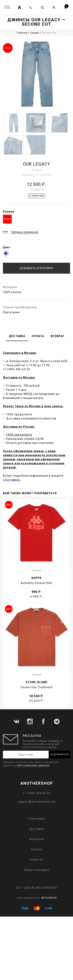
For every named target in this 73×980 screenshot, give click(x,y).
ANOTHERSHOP (37, 783)
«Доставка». (12, 480)
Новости (37, 860)
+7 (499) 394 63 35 (36, 793)
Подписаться (59, 754)
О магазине (37, 819)
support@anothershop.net (37, 802)
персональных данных (33, 766)
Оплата (36, 849)
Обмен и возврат (37, 870)
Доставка (37, 829)
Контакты (37, 839)
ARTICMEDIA (49, 898)
